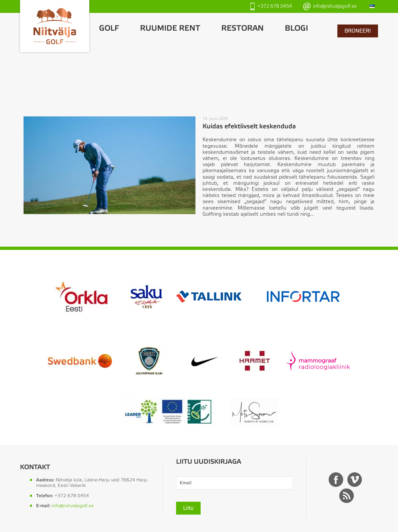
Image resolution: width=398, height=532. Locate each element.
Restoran (243, 29)
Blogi (296, 29)
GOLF (109, 29)
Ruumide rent (170, 29)
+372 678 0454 (271, 6)
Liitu (188, 508)
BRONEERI (358, 31)
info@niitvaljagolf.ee (330, 6)
